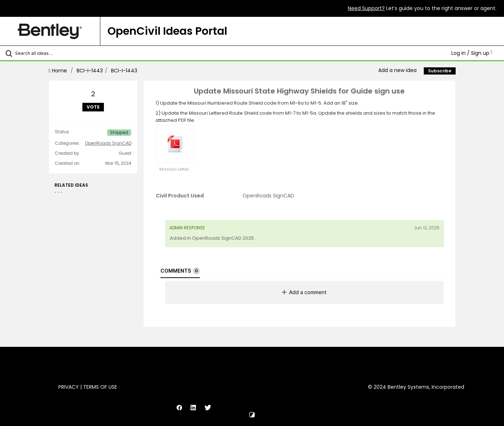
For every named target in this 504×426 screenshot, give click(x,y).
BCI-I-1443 (90, 71)
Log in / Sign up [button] (472, 53)
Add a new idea (397, 70)
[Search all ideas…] (59, 53)
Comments (180, 271)
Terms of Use (100, 387)
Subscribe (440, 71)
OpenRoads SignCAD (108, 143)
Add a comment (304, 292)
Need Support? (366, 8)
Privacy (69, 387)
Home (59, 71)
